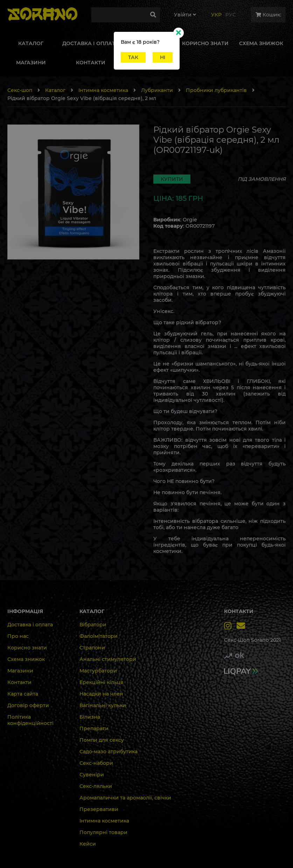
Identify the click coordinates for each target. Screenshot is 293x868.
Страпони (92, 648)
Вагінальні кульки (103, 705)
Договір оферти (28, 705)
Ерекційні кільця (102, 682)
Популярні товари (103, 832)
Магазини (20, 671)
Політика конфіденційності (30, 720)
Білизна (90, 717)
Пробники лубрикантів (216, 90)
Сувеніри (92, 775)
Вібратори (93, 625)
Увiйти (185, 15)
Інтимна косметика (103, 90)
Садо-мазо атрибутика (109, 752)
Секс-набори (96, 763)
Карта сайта (23, 694)
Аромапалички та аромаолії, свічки (125, 798)
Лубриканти (157, 90)
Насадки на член (101, 694)
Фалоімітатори (99, 636)
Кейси (88, 844)
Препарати (94, 728)
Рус (231, 15)
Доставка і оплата (30, 625)
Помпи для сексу (102, 740)
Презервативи (99, 809)
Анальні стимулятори (108, 659)
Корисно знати (27, 648)
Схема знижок (26, 659)
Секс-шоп (20, 90)
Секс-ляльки (96, 786)
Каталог (55, 90)
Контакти (19, 682)
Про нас (18, 636)
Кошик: (268, 15)
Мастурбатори (98, 671)
